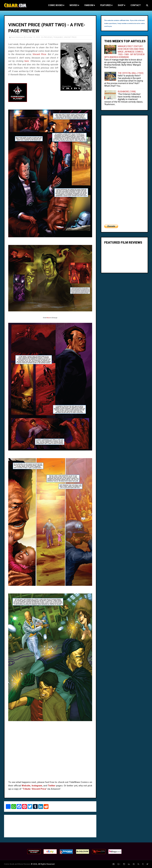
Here (48, 318)
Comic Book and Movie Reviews (17, 864)
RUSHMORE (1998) (127, 92)
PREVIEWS (48, 37)
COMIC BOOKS (56, 5)
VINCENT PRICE (70, 37)
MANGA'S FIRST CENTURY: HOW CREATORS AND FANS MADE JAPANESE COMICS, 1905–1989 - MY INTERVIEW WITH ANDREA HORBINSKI (124, 52)
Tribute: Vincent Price (34, 789)
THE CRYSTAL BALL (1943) (131, 73)
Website (26, 786)
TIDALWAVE (58, 37)
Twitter (52, 786)
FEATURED (106, 5)
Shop (121, 5)
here (27, 61)
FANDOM (90, 5)
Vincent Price (39, 54)
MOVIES (74, 5)
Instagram (37, 786)
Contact (136, 5)
